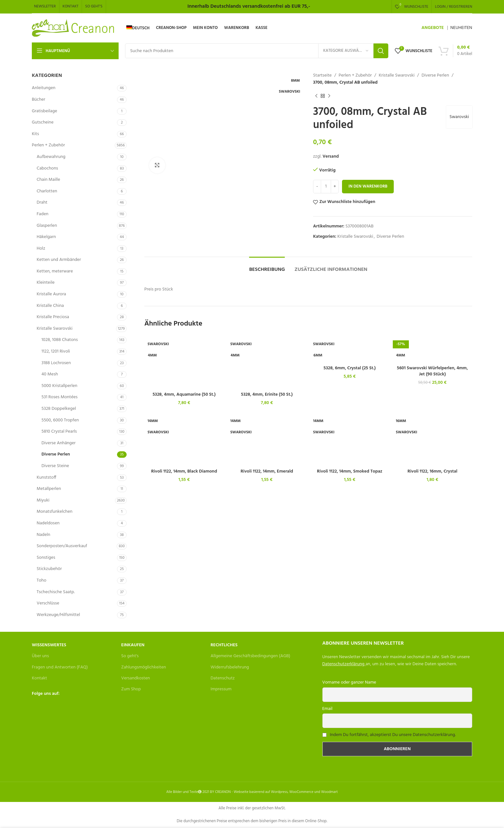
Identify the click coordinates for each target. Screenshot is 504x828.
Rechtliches (224, 645)
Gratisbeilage (45, 111)
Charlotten (47, 191)
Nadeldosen (48, 523)
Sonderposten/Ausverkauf (62, 546)
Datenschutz (223, 678)
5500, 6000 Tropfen (60, 420)
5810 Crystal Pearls (59, 432)
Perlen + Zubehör (48, 145)
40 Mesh (50, 374)
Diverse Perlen (56, 454)
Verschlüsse (48, 603)
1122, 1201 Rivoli (56, 351)
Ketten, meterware (55, 271)
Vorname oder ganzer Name (349, 682)
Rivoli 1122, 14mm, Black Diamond (184, 471)
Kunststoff (46, 478)
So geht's (130, 656)
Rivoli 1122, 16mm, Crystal (432, 471)
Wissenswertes (49, 645)
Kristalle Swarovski (54, 329)
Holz (41, 248)
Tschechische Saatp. (56, 592)
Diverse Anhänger (59, 443)
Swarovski (459, 117)
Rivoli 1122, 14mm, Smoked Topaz (350, 471)
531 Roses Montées (59, 397)
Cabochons (47, 168)
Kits (35, 134)
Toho (41, 580)
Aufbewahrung (51, 157)
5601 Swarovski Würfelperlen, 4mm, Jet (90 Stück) (432, 371)
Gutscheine (43, 122)
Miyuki (43, 500)
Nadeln (43, 535)
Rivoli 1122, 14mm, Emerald (267, 471)
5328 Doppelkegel (59, 409)
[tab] (267, 267)
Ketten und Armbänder (59, 260)
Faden (43, 214)
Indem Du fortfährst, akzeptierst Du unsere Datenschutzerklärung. (393, 735)
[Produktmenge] (326, 187)
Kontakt (39, 678)
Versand (331, 156)
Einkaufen (133, 645)
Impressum (221, 689)
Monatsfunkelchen (54, 512)
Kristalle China (50, 306)
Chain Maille (48, 180)
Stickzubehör (49, 569)
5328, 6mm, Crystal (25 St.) (350, 368)
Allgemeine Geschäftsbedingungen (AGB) (250, 656)
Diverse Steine (55, 466)
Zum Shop (131, 689)
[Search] (257, 51)
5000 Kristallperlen (59, 386)
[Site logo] (73, 28)
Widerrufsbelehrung (230, 667)
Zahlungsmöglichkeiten (144, 667)
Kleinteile (46, 283)
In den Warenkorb (368, 186)
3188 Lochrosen (56, 363)
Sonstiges (46, 558)
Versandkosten (135, 678)
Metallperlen (49, 489)
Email (328, 709)
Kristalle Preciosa (53, 317)
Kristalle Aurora (51, 294)
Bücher (39, 100)
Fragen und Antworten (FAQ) (60, 667)
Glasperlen (47, 226)
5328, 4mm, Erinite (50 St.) (267, 395)
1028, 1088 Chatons (60, 340)
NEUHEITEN (461, 28)
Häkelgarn (46, 237)
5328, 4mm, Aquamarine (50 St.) (184, 395)
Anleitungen (44, 88)
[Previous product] (316, 96)
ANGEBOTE (432, 28)
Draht (42, 202)
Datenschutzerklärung (343, 664)
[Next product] (329, 96)
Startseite (322, 76)
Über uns (40, 656)
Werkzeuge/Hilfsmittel (58, 615)
